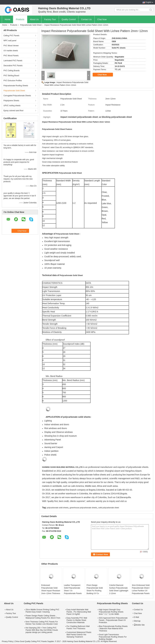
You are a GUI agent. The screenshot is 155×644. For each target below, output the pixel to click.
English (149, 2)
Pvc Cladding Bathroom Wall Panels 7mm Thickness (78, 627)
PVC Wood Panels (11, 56)
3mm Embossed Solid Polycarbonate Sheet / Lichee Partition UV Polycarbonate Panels (141, 589)
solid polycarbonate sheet (109, 508)
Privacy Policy (7, 641)
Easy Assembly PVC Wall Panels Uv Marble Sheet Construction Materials (77, 620)
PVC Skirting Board (11, 76)
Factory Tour (50, 19)
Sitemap (137, 621)
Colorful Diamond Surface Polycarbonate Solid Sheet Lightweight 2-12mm (119, 589)
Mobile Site (139, 625)
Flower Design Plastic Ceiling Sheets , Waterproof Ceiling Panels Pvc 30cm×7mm (43, 617)
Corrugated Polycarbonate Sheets (17, 96)
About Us (34, 19)
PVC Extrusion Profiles (13, 81)
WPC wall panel (10, 41)
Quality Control (69, 19)
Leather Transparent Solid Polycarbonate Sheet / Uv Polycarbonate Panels (73, 589)
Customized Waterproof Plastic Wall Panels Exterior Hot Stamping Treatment (79, 635)
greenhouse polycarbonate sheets (83, 508)
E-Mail (136, 617)
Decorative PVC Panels (13, 66)
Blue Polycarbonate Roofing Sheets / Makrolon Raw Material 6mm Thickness (113, 629)
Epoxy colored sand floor (13, 111)
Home (7, 19)
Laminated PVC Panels (13, 61)
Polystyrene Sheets (11, 101)
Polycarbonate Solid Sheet (31, 25)
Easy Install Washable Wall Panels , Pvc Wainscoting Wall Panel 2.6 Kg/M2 (79, 612)
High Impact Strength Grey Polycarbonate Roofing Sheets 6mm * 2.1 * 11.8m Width (111, 612)
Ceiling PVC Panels (11, 36)
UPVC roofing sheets (12, 106)
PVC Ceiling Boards (12, 71)
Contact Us (86, 19)
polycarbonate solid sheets (58, 508)
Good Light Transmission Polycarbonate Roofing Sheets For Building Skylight (113, 637)
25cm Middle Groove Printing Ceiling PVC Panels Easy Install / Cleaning (42, 611)
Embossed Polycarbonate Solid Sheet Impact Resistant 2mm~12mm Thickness (51, 589)
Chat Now (102, 19)
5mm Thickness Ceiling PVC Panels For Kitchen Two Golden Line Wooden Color (42, 623)
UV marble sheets (11, 51)
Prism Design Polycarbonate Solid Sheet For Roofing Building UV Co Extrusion (95, 591)
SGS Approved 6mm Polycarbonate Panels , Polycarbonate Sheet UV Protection (113, 620)
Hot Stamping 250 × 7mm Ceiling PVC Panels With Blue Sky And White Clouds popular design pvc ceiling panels (42, 630)
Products (20, 19)
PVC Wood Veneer (11, 46)
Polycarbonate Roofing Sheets (16, 86)
